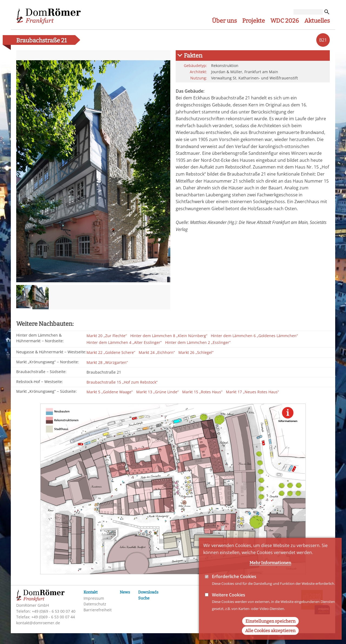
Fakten (193, 56)
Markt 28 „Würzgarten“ (107, 362)
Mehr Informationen (270, 569)
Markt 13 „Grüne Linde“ (157, 392)
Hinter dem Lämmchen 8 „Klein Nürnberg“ (169, 336)
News (125, 592)
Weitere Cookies (229, 601)
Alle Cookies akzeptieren (270, 637)
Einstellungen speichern (270, 627)
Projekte (254, 21)
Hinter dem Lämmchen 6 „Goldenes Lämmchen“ (254, 336)
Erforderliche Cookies (234, 583)
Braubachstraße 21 (104, 372)
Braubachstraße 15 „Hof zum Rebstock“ (122, 382)
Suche (144, 598)
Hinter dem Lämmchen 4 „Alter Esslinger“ (124, 342)
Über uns (224, 21)
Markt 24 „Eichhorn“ (157, 352)
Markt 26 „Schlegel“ (196, 352)
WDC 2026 (285, 21)
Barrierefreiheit (98, 610)
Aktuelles (317, 21)
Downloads (148, 592)
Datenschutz (95, 604)
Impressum (94, 598)
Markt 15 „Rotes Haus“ (202, 392)
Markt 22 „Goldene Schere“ (111, 352)
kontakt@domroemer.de (38, 623)
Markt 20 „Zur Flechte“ (107, 336)
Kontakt (91, 592)
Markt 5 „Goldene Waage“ (110, 392)
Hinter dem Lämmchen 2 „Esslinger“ (198, 342)
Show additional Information (288, 417)
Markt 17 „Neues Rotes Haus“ (252, 392)
